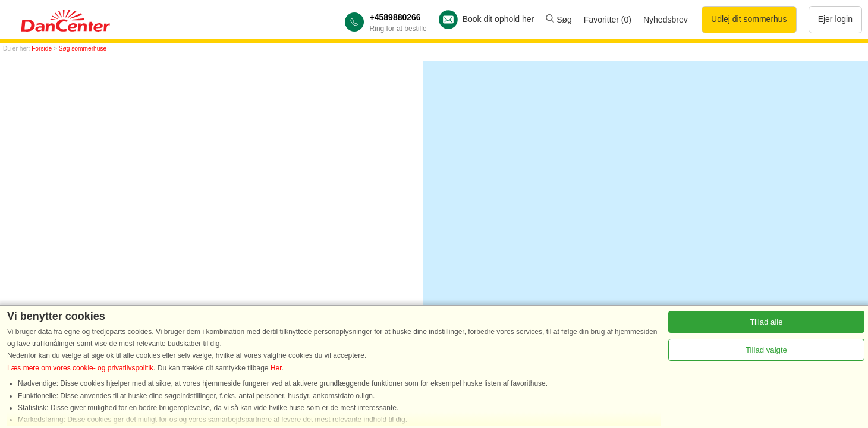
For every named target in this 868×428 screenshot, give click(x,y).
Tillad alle (766, 322)
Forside (42, 48)
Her (276, 368)
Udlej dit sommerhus (749, 19)
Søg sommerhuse (83, 48)
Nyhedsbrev (666, 20)
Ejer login (835, 19)
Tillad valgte (766, 350)
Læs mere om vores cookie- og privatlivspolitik (80, 368)
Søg (559, 20)
